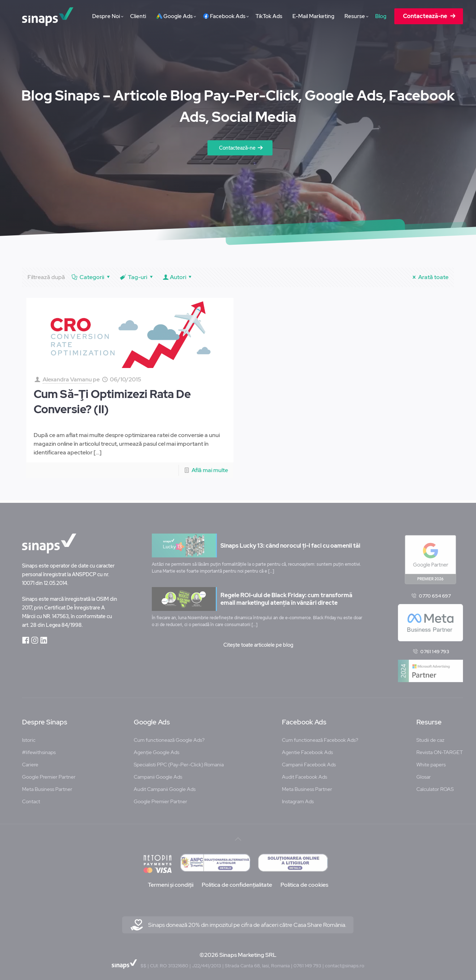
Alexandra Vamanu (67, 379)
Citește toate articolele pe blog (258, 642)
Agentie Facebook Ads (307, 750)
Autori (178, 277)
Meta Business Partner (47, 787)
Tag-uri (137, 277)
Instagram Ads (298, 799)
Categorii (91, 277)
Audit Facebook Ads (305, 774)
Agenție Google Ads (156, 750)
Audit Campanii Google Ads (165, 787)
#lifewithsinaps (39, 750)
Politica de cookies (304, 882)
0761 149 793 (435, 649)
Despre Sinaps (45, 720)
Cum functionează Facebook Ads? (320, 737)
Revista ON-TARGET (440, 750)
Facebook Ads (304, 720)
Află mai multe (210, 470)
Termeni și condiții (171, 882)
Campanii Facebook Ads (309, 762)
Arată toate (429, 277)
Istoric (29, 737)
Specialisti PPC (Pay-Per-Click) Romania (179, 762)
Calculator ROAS (435, 787)
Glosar (424, 774)
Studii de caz (430, 737)
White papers (431, 762)
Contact (31, 799)
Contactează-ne (237, 148)
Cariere (30, 762)
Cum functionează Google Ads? (169, 737)
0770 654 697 (435, 593)
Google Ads (152, 720)
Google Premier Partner (49, 774)
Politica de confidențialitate (237, 882)
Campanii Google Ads (158, 774)
